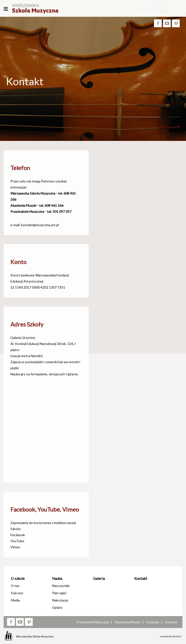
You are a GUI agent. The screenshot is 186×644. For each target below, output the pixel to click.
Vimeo (15, 547)
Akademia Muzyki (128, 622)
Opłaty (57, 607)
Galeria (99, 578)
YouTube (17, 541)
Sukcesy (17, 593)
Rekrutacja (60, 600)
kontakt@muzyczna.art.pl (40, 225)
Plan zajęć (59, 593)
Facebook (18, 535)
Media (15, 600)
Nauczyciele (61, 586)
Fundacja (153, 622)
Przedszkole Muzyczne (93, 622)
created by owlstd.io (171, 636)
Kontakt (141, 578)
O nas (15, 586)
